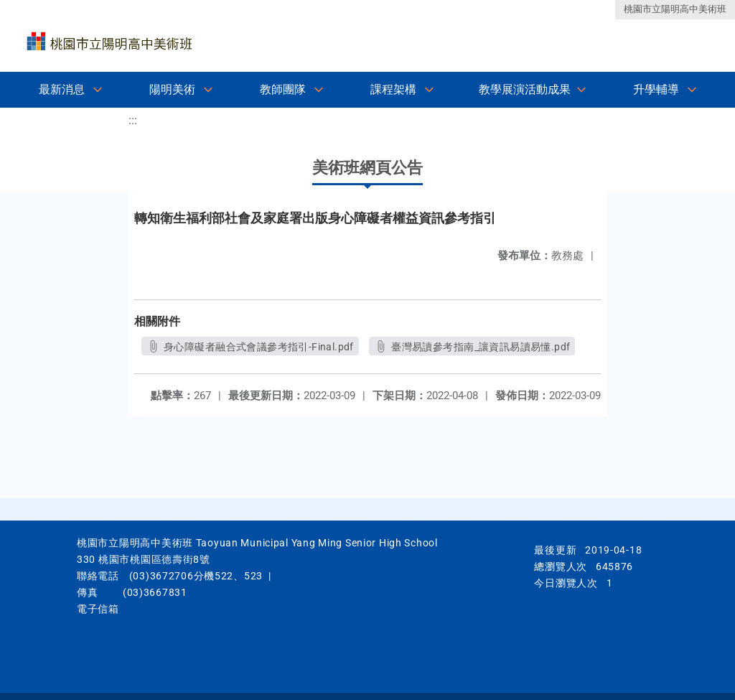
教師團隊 (283, 89)
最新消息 (62, 89)
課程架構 (393, 89)
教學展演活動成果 (525, 89)
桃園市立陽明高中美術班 (675, 9)
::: (133, 120)
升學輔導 (656, 89)
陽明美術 (172, 89)
